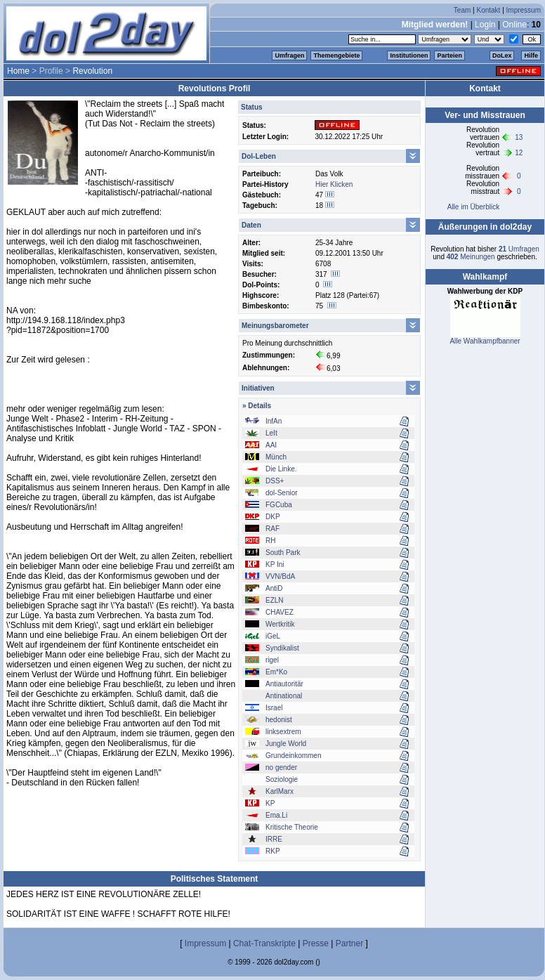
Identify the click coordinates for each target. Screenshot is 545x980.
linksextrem (283, 732)
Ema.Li (276, 815)
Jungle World (286, 744)
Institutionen (409, 55)
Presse (316, 943)
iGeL (273, 636)
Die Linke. (281, 469)
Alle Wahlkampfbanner (485, 341)
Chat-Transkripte (264, 943)
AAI (271, 445)
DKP (273, 517)
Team (462, 10)
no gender (281, 767)
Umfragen (289, 55)
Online (514, 25)
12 (519, 153)
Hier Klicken (334, 184)
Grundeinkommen (293, 756)
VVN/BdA (280, 576)
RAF (272, 529)
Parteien (449, 55)
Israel (274, 708)
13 (519, 137)
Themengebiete (336, 55)
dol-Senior (282, 493)
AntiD (274, 588)
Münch (276, 457)
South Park (283, 553)
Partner (349, 943)
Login (485, 25)
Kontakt (488, 10)
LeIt (271, 433)
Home (18, 71)
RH (270, 541)
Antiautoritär (284, 684)
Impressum (524, 10)
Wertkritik (280, 624)
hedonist (279, 720)
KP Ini (275, 564)
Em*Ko (276, 672)
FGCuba (279, 505)
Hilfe (531, 55)
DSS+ (275, 481)
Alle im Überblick (473, 207)
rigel (272, 660)
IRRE (274, 839)
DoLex (502, 55)
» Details (257, 406)
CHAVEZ (280, 612)
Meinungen (471, 257)
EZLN (275, 600)
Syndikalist (282, 648)
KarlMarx (280, 791)
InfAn (274, 421)
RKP (273, 851)
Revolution (92, 71)
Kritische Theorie (292, 827)
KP (270, 803)
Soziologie (282, 779)
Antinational (284, 696)
